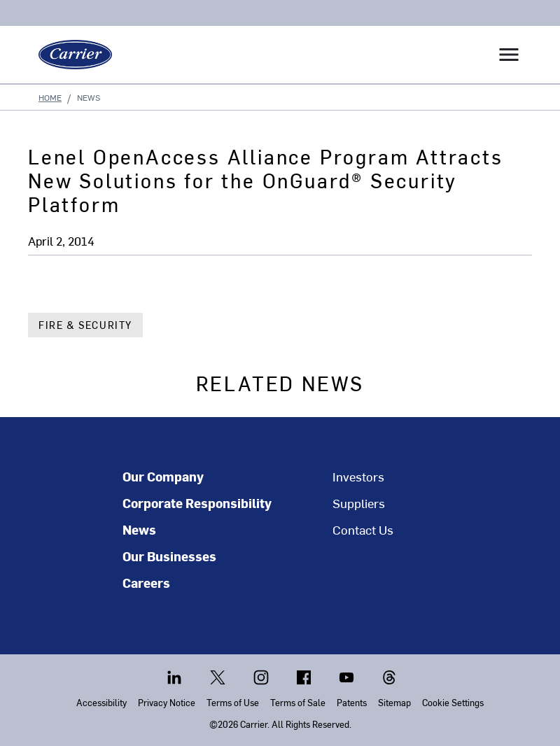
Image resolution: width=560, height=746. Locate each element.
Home (50, 97)
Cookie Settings (453, 702)
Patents (352, 702)
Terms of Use (233, 702)
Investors (358, 477)
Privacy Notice (167, 702)
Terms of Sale (298, 702)
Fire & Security (85, 325)
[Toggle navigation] (509, 55)
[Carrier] (70, 55)
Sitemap (394, 702)
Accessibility (101, 702)
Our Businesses (169, 556)
